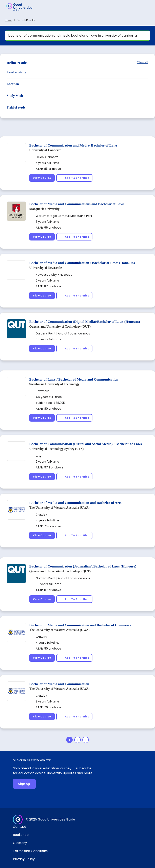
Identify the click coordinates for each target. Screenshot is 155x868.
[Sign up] (24, 784)
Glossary (20, 843)
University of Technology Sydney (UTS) (56, 449)
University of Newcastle (46, 268)
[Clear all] (142, 62)
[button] (146, 7)
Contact (20, 827)
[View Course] (42, 178)
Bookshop (21, 835)
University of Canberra (45, 150)
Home (8, 20)
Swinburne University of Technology (54, 384)
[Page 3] (86, 740)
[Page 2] (77, 740)
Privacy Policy (24, 859)
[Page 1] (69, 740)
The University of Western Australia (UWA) (59, 508)
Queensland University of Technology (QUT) (60, 326)
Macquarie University (44, 209)
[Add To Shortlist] (74, 178)
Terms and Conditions (30, 851)
